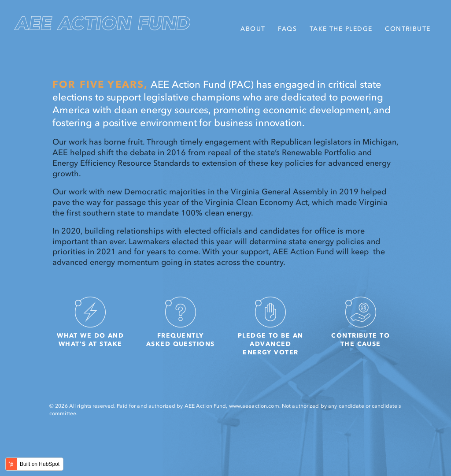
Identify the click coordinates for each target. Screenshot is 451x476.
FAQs (287, 29)
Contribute (408, 29)
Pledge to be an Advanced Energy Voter (271, 323)
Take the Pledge (341, 29)
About (253, 29)
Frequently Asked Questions (181, 319)
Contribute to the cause (360, 319)
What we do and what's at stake (90, 319)
